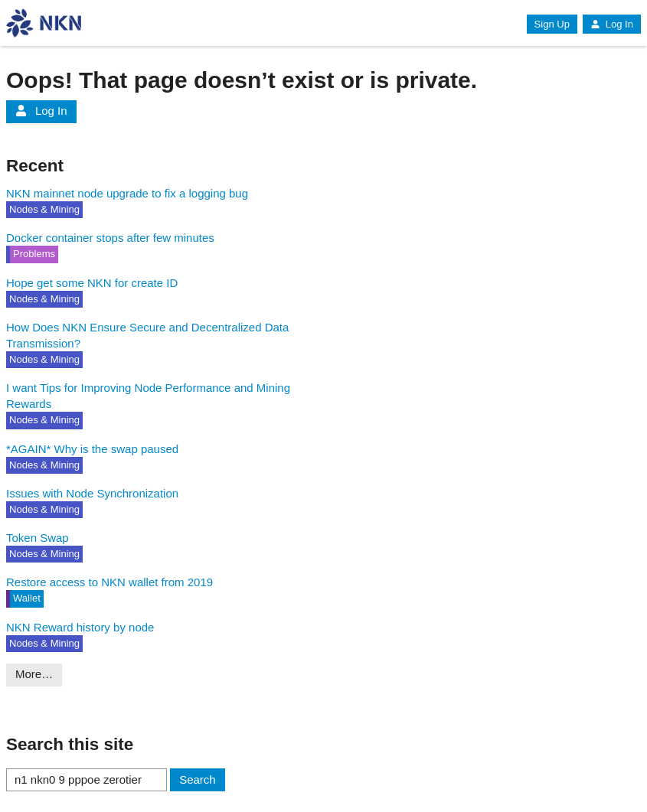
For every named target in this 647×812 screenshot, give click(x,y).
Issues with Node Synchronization (92, 493)
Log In (612, 24)
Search (198, 779)
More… (34, 674)
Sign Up (552, 24)
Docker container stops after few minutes (110, 238)
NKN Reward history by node (80, 627)
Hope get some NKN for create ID (92, 283)
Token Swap (38, 538)
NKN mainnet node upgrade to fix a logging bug (127, 193)
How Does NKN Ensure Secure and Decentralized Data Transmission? (147, 335)
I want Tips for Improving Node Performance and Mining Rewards (148, 396)
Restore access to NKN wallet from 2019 (109, 582)
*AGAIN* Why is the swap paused (92, 449)
